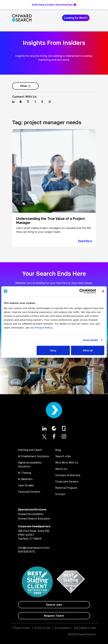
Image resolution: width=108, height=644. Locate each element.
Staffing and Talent (30, 450)
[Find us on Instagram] (50, 102)
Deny (53, 350)
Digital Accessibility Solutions (30, 464)
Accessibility (62, 628)
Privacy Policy (21, 628)
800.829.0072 (27, 552)
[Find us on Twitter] (36, 102)
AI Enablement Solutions (33, 456)
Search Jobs (63, 456)
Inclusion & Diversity (68, 475)
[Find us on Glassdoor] (28, 102)
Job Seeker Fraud (84, 628)
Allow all (88, 350)
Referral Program (66, 488)
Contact (60, 494)
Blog (58, 450)
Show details (91, 340)
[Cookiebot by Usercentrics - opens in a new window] (82, 291)
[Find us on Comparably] (21, 102)
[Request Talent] (54, 616)
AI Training (25, 473)
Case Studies (26, 485)
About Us (61, 469)
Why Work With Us (67, 463)
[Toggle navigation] (94, 18)
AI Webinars (25, 479)
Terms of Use (42, 628)
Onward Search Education (34, 519)
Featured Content (29, 492)
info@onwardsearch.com (34, 548)
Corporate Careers (67, 481)
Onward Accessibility (31, 514)
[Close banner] (103, 291)
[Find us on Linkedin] (14, 102)
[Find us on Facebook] (43, 102)
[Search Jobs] (54, 605)
